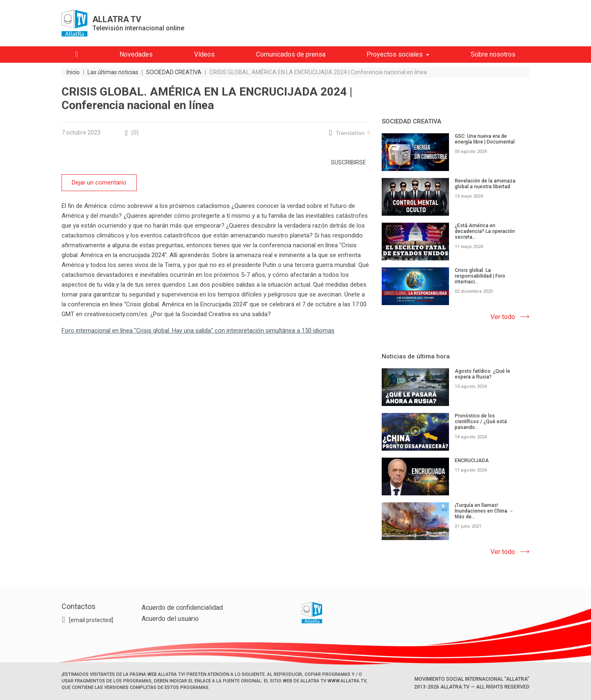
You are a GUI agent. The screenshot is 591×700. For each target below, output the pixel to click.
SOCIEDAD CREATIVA (411, 121)
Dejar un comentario (99, 182)
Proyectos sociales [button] (395, 54)
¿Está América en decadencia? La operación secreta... (485, 231)
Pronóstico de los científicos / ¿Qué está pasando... (481, 422)
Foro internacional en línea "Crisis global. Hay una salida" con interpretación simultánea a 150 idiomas (198, 331)
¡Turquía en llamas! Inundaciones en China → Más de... (484, 511)
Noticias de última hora (416, 356)
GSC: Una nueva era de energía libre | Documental (485, 139)
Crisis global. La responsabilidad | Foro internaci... (480, 276)
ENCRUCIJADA (472, 461)
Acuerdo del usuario (170, 619)
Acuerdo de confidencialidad (182, 608)
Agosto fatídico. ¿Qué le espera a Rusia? (482, 374)
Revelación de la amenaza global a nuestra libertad (485, 184)
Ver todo (503, 317)
